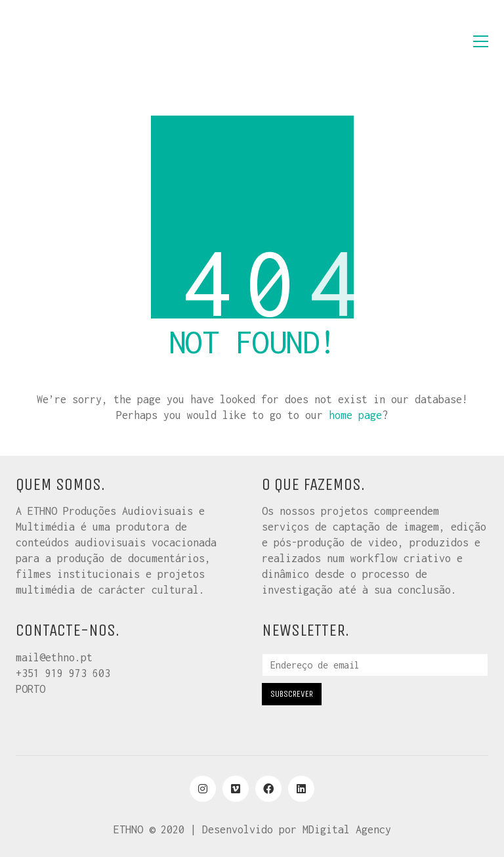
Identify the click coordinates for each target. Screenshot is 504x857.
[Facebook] (268, 789)
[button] (481, 41)
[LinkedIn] (301, 789)
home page (355, 415)
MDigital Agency (347, 829)
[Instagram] (203, 789)
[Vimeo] (236, 789)
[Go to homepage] (81, 41)
